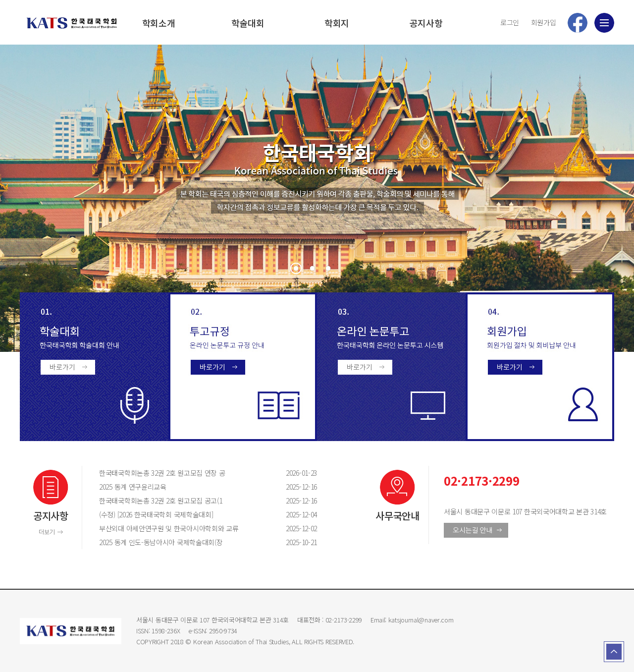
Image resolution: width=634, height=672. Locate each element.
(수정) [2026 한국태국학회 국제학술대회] (183, 514)
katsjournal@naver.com (421, 620)
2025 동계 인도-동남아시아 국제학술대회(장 (183, 542)
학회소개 (159, 23)
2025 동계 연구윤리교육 (183, 487)
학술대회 (248, 23)
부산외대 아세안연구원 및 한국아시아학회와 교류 (183, 528)
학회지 (337, 23)
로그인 (510, 22)
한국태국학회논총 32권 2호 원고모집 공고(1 (183, 501)
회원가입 (544, 22)
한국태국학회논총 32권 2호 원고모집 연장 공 (183, 473)
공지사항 (426, 23)
